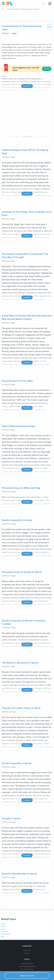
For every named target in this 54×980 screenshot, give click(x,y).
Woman (3, 927)
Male (2, 937)
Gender (3, 924)
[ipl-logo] (9, 5)
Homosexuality (6, 934)
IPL (3, 9)
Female (3, 929)
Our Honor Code (27, 969)
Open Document (27, 976)
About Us (27, 950)
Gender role (5, 932)
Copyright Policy (27, 963)
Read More (27, 193)
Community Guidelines (27, 966)
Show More (27, 86)
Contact (27, 953)
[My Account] (51, 4)
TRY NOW (47, 69)
